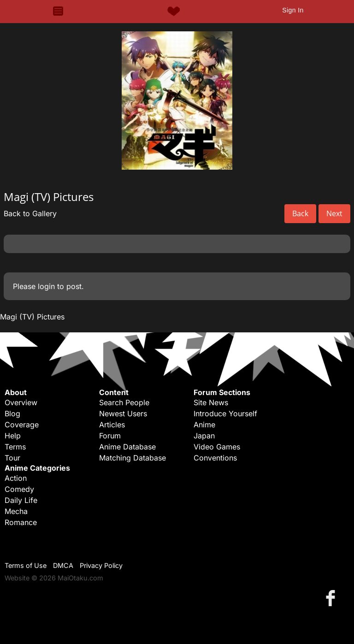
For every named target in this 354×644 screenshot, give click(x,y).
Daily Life (21, 500)
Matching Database (133, 458)
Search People (124, 402)
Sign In (293, 10)
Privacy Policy (101, 565)
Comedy (19, 489)
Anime (204, 425)
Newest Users (123, 414)
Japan (204, 436)
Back (300, 213)
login (46, 286)
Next (334, 213)
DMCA (63, 565)
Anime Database (127, 447)
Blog (12, 414)
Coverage (22, 425)
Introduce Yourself (225, 414)
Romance (21, 522)
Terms (15, 447)
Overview (21, 402)
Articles (112, 425)
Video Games (217, 447)
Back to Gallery (30, 213)
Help (13, 436)
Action (16, 478)
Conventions (215, 458)
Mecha (16, 511)
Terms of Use (26, 565)
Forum (110, 436)
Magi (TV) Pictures (32, 317)
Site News (211, 402)
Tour (12, 458)
